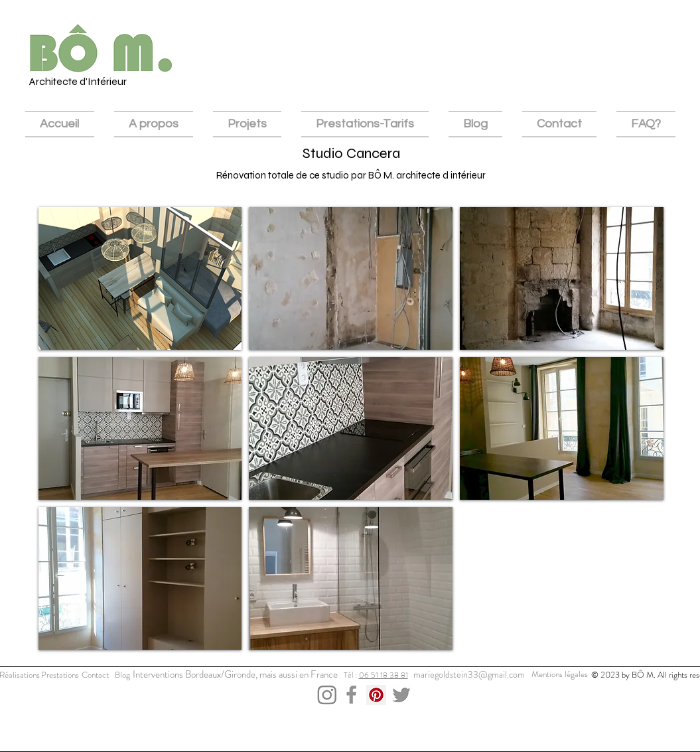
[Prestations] (60, 675)
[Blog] (123, 675)
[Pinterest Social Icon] (376, 695)
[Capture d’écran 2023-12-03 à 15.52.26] (352, 695)
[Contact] (96, 675)
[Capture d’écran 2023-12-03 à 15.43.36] (401, 695)
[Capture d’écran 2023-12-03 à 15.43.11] (327, 695)
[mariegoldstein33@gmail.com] (469, 675)
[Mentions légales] (560, 674)
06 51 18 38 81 (384, 675)
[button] (140, 278)
